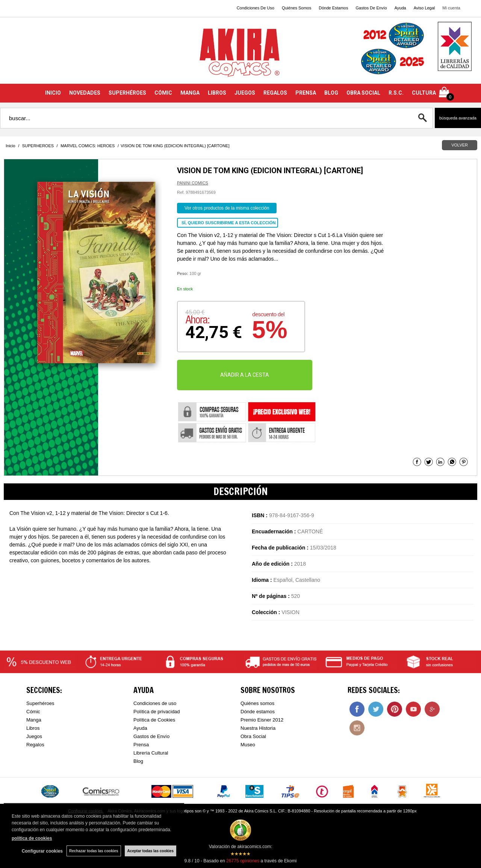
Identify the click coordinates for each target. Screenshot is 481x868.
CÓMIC (163, 93)
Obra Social (253, 736)
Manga (34, 720)
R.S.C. (396, 93)
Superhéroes (40, 703)
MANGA (190, 93)
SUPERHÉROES (127, 93)
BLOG (331, 93)
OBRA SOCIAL (363, 93)
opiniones (243, 861)
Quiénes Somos (296, 8)
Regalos (35, 745)
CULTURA (424, 93)
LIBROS (217, 93)
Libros (33, 728)
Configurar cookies (42, 851)
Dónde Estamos (333, 8)
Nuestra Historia (258, 728)
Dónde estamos (258, 712)
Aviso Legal (424, 8)
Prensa (141, 745)
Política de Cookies (154, 720)
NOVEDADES (85, 93)
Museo (248, 745)
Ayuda (400, 8)
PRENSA (306, 93)
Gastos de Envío (151, 736)
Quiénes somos (257, 703)
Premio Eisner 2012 (262, 720)
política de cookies (32, 838)
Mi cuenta (451, 8)
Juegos (34, 736)
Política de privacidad (157, 712)
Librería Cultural (151, 753)
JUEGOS (245, 93)
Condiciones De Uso (256, 8)
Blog (138, 761)
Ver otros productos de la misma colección (227, 208)
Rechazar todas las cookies (94, 851)
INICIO (53, 93)
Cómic (33, 712)
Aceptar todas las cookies (151, 851)
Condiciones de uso (155, 703)
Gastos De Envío (371, 8)
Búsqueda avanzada (458, 118)
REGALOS (275, 93)
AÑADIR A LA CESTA (245, 375)
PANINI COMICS (193, 183)
